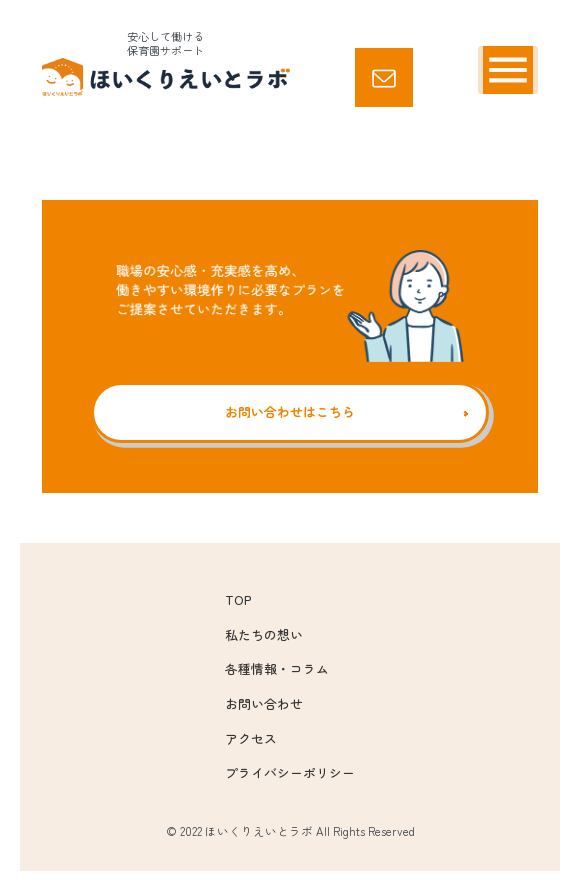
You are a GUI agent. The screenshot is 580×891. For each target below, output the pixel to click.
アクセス (251, 738)
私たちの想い (264, 634)
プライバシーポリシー (290, 772)
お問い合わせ (264, 703)
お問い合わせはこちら (290, 411)
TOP (238, 599)
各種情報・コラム (277, 668)
